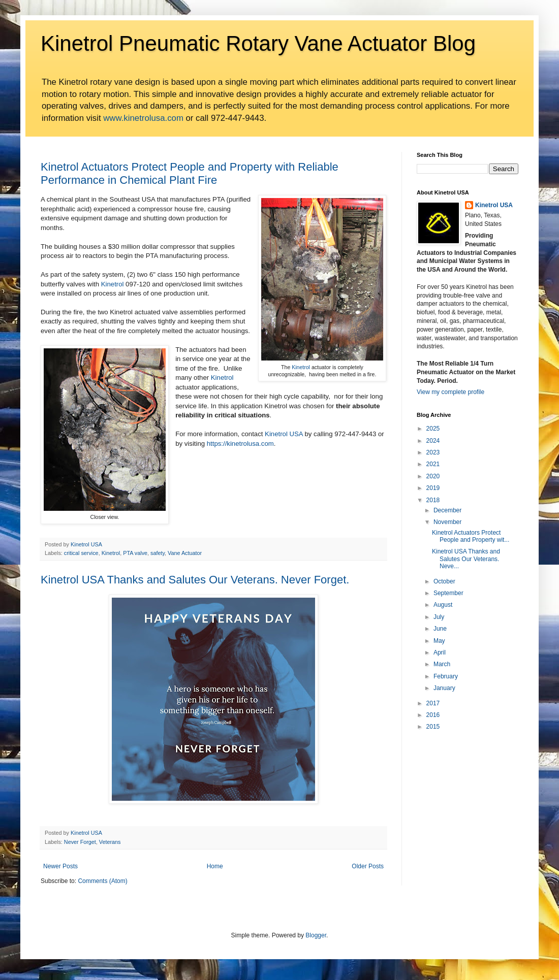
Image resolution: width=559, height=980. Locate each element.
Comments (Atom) (102, 881)
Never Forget (80, 842)
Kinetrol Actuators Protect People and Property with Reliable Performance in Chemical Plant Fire (190, 173)
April (440, 652)
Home (215, 866)
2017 (433, 703)
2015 (433, 727)
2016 (433, 715)
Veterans (110, 842)
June (440, 629)
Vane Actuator (185, 553)
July (439, 617)
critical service (81, 553)
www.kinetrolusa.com (143, 118)
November (447, 522)
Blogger (316, 935)
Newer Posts (60, 866)
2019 (433, 488)
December (447, 510)
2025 (433, 429)
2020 (433, 476)
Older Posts (368, 866)
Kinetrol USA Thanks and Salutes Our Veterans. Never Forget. (195, 580)
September (448, 593)
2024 (433, 441)
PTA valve (135, 553)
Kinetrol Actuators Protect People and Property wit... (471, 536)
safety (158, 553)
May (439, 641)
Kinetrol (301, 367)
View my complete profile (451, 392)
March (442, 664)
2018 (433, 500)
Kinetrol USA (284, 434)
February (446, 676)
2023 (433, 452)
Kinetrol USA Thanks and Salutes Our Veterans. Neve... (466, 559)
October (444, 581)
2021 (433, 464)
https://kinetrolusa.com (240, 444)
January (444, 688)
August (443, 605)
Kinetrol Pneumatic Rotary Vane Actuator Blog (258, 43)
